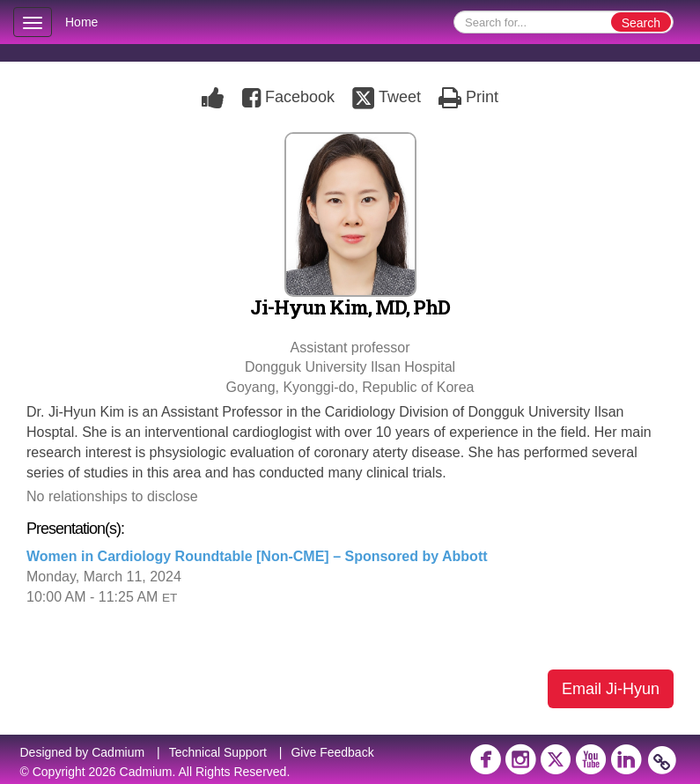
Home (81, 22)
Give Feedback (332, 752)
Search (641, 23)
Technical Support (218, 752)
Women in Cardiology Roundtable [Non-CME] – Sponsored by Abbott (257, 556)
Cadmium (118, 752)
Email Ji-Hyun (611, 689)
